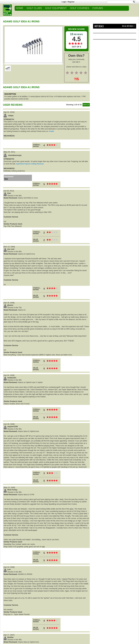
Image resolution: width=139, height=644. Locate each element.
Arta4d (51, 131)
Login (64, 2)
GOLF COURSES (79, 8)
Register (71, 2)
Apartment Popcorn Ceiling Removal (30, 164)
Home (20, 8)
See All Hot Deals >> (128, 26)
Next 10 (86, 105)
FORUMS (98, 8)
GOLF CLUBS (34, 8)
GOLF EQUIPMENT (56, 8)
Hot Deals (99, 26)
